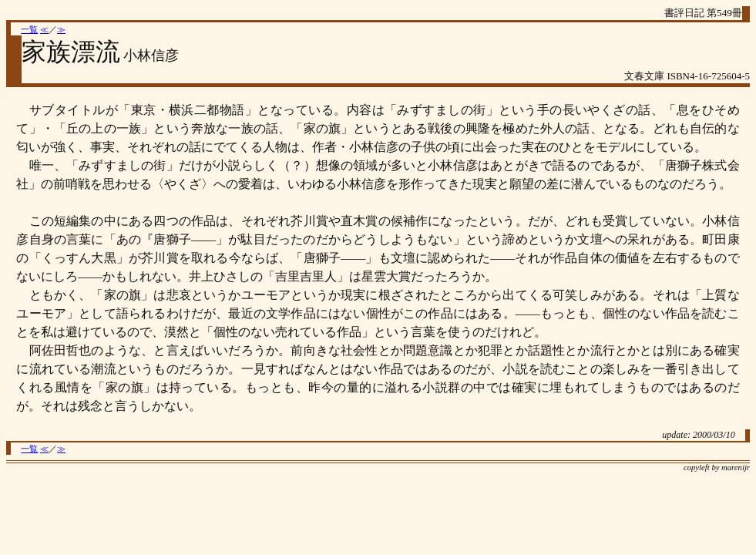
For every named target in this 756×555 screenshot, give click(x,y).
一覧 (29, 30)
